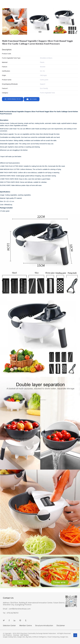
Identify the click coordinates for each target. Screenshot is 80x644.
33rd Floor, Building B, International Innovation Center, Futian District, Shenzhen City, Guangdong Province (34, 604)
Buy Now (33, 99)
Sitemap (16, 635)
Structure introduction (44, 625)
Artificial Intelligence (39, 637)
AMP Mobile (24, 635)
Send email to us (14, 99)
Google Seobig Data (10, 637)
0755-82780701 (13, 613)
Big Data (29, 637)
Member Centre (26, 625)
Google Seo (64, 637)
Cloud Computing (53, 637)
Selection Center (9, 625)
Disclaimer (61, 625)
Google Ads (21, 637)
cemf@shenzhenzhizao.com (20, 609)
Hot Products (7, 635)
